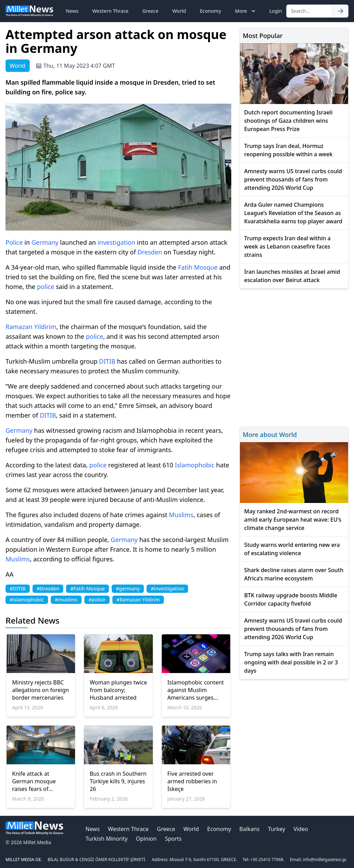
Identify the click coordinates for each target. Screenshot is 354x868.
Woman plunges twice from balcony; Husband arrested (118, 690)
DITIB (107, 361)
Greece (151, 11)
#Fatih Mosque (87, 589)
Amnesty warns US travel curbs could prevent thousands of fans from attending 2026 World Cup (293, 179)
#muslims (66, 600)
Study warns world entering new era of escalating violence (292, 549)
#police (97, 600)
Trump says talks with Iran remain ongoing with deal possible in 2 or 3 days (291, 662)
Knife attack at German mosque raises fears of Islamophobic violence (34, 781)
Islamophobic (195, 465)
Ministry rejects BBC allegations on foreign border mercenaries (40, 690)
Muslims (181, 515)
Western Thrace (110, 11)
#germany (128, 589)
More (246, 11)
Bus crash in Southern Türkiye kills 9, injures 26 (118, 781)
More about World (270, 435)
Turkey (277, 829)
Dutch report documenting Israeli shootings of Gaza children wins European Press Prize (288, 121)
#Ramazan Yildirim (138, 600)
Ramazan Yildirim (31, 327)
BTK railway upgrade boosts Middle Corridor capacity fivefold (291, 599)
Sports (173, 839)
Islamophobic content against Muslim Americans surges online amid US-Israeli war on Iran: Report (196, 690)
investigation (116, 242)
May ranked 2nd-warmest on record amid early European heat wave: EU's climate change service (293, 520)
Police (14, 242)
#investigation (167, 589)
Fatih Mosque (198, 267)
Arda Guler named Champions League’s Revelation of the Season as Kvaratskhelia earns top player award (293, 213)
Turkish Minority (106, 839)
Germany (45, 242)
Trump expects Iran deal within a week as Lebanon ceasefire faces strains (287, 246)
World (179, 11)
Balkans (249, 829)
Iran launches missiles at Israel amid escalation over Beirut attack (292, 276)
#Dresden (48, 589)
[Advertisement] (294, 357)
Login (276, 11)
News (72, 11)
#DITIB (18, 589)
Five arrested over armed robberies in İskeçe (192, 781)
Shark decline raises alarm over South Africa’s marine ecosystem (294, 574)
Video (301, 829)
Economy (210, 11)
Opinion (146, 839)
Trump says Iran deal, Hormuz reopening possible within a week (288, 150)
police (46, 287)
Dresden (150, 252)
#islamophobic (27, 600)
